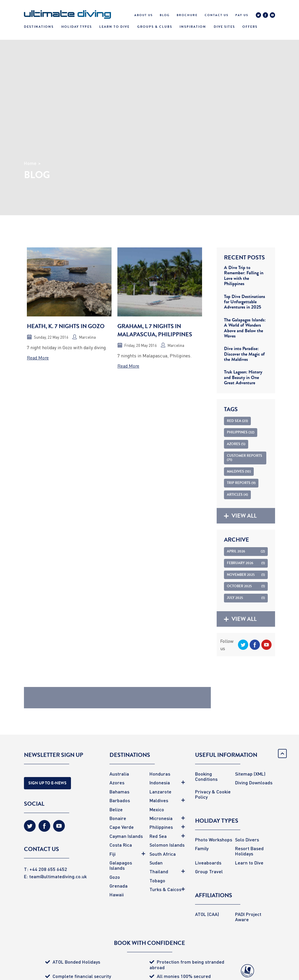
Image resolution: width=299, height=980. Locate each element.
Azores (117, 782)
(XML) (260, 774)
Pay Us (242, 15)
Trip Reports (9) (241, 483)
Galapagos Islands (121, 865)
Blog (165, 15)
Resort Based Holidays (249, 851)
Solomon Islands (167, 845)
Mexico (157, 809)
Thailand (159, 871)
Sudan (156, 863)
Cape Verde (122, 827)
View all (240, 516)
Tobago (157, 880)
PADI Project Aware (248, 917)
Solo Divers (247, 839)
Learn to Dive (249, 863)
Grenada (119, 886)
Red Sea (158, 836)
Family (202, 848)
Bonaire (118, 818)
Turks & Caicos (165, 889)
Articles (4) (237, 495)
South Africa (163, 854)
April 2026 (246, 551)
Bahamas (119, 792)
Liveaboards (208, 863)
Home (30, 163)
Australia (119, 774)
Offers (250, 27)
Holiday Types (77, 27)
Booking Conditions (206, 776)
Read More (38, 358)
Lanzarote (160, 792)
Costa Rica (121, 845)
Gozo (115, 877)
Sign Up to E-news (47, 783)
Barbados (120, 800)
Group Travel (209, 871)
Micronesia (161, 818)
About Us (144, 15)
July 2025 (246, 598)
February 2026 (246, 563)
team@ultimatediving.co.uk (58, 876)
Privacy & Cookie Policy (213, 794)
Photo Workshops (214, 839)
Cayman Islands (126, 836)
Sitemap (244, 774)
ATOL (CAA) (207, 914)
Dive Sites (224, 27)
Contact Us (217, 15)
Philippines (161, 827)
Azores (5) (236, 444)
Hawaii (117, 894)
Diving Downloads (254, 782)
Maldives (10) (239, 471)
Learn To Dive (114, 27)
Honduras (160, 774)
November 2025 (246, 575)
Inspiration (193, 27)
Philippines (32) (241, 432)
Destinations (39, 27)
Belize (116, 809)
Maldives (159, 800)
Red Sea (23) (237, 421)
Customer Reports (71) (245, 458)
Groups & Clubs (155, 27)
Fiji (113, 854)
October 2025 (246, 586)
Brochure (187, 15)
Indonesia (160, 782)
